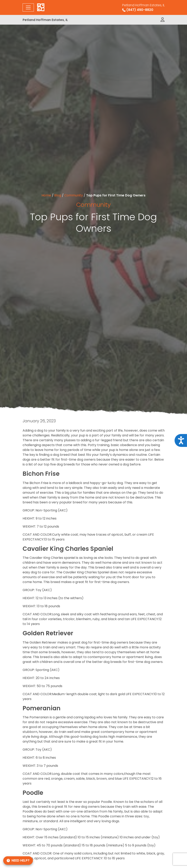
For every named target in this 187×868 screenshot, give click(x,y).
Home (46, 195)
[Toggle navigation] (28, 7)
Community (74, 195)
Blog (58, 195)
